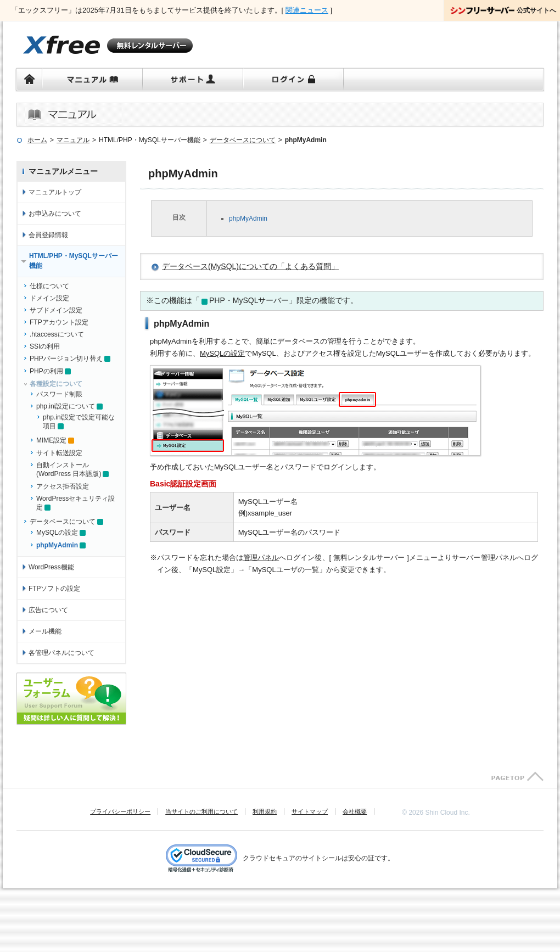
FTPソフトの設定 (54, 589)
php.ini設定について (66, 406)
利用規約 (265, 811)
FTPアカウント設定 (59, 322)
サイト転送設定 (59, 453)
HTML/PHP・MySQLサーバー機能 (74, 261)
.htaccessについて (57, 334)
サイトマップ (310, 811)
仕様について (49, 286)
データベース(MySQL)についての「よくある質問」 (250, 266)
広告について (48, 610)
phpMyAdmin (248, 219)
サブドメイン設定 (56, 310)
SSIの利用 (45, 346)
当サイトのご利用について (201, 811)
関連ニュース (307, 10)
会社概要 (355, 811)
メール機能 (45, 631)
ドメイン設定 (49, 298)
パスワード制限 (59, 394)
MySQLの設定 (222, 353)
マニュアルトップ (55, 192)
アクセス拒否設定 (63, 486)
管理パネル (261, 558)
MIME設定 (51, 440)
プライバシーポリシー (120, 811)
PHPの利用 (46, 371)
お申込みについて (55, 214)
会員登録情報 (48, 235)
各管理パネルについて (61, 653)
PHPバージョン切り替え (66, 359)
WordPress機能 (51, 567)
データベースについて (63, 522)
